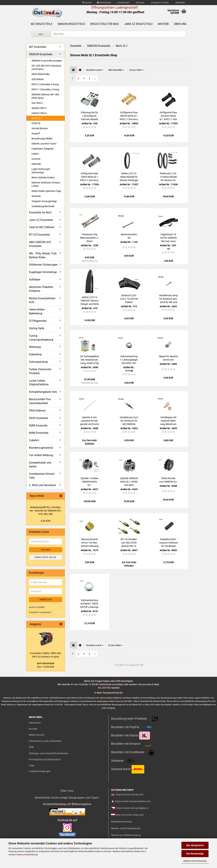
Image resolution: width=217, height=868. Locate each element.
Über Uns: (67, 791)
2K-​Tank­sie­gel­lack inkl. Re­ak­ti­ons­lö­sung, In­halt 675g (90, 360)
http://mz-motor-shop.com (130, 815)
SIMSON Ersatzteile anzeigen (47, 61)
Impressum (35, 723)
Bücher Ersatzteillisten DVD (42, 300)
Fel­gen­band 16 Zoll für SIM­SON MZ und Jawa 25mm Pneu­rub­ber (168, 238)
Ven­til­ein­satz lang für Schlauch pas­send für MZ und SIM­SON (168, 299)
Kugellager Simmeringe (43, 272)
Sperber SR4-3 (39, 108)
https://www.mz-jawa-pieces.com (133, 801)
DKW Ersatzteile (38, 418)
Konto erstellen (37, 607)
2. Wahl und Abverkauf (43, 485)
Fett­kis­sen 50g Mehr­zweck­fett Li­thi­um (90, 238)
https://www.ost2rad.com (130, 794)
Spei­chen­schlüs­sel (129, 236)
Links (32, 766)
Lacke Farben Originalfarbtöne (39, 383)
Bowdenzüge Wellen (42, 139)
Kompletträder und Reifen (40, 465)
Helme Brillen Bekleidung (37, 311)
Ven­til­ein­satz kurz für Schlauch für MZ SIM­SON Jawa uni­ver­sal (129, 421)
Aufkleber (35, 280)
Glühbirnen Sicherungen (43, 265)
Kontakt (33, 729)
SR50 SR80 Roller (41, 74)
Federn (35, 154)
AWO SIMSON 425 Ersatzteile (40, 244)
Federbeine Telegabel (42, 149)
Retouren (139, 3)
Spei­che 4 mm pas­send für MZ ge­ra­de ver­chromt (90, 421)
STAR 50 (36, 123)
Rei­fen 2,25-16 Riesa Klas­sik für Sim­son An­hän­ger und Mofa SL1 (129, 177)
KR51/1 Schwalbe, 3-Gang (45, 89)
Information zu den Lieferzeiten (45, 741)
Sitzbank (36, 196)
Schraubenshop (38, 362)
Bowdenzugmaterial (41, 448)
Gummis (36, 159)
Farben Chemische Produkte (40, 371)
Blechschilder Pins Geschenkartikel (40, 401)
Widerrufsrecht (37, 735)
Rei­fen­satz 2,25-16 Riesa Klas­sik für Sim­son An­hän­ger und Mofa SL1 (168, 177)
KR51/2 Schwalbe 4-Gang (45, 84)
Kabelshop (35, 354)
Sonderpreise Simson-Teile (42, 476)
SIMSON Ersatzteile (71, 24)
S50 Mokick (38, 79)
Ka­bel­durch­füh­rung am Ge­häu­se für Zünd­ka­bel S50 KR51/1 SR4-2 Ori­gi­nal (168, 543)
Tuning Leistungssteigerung (41, 338)
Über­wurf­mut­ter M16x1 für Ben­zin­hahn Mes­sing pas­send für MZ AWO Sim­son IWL (90, 543)
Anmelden (46, 600)
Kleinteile (36, 164)
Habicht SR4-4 (39, 113)
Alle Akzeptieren (195, 845)
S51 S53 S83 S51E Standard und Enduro (46, 67)
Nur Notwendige (195, 854)
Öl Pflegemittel (38, 321)
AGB (31, 747)
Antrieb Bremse (40, 128)
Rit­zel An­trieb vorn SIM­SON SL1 (168, 480)
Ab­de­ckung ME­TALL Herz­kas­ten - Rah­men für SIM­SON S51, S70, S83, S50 (46, 511)
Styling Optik (37, 328)
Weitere (163, 24)
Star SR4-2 (37, 103)
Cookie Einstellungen (40, 771)
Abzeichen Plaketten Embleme (41, 289)
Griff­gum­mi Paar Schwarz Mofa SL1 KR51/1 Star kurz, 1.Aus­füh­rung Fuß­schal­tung (168, 116)
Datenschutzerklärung (27, 855)
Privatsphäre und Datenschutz (45, 759)
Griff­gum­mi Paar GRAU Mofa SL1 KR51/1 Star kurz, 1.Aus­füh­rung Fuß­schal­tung (90, 177)
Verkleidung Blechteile (43, 206)
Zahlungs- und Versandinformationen (48, 753)
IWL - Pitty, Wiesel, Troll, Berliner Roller (43, 255)
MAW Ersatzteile (39, 433)
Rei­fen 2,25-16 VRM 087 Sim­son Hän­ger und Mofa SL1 (90, 301)
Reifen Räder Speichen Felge (46, 191)
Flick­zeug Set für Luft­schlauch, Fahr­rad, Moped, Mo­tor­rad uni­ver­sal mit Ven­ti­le (90, 116)
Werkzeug (35, 347)
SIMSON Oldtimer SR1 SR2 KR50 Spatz (45, 96)
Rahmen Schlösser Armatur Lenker (46, 184)
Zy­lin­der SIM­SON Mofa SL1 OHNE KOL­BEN (129, 482)
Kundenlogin (123, 3)
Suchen (87, 3)
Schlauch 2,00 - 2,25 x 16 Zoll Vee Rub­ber (129, 299)
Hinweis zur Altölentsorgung (126, 835)
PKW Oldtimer (37, 411)
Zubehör (34, 440)
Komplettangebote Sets (43, 392)
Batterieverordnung (121, 822)
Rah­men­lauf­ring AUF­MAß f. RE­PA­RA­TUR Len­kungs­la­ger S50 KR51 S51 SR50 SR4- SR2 (90, 604)
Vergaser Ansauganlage (44, 201)
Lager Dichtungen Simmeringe (41, 171)
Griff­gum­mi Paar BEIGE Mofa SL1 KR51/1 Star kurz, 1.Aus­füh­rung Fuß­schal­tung (129, 116)
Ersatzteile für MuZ (105, 24)
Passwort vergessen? (40, 612)
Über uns (180, 24)
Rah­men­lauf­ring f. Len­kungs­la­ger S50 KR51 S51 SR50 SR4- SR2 (129, 360)
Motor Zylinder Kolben (43, 177)
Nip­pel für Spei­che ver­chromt (168, 358)
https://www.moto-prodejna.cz (132, 808)
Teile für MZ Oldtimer (42, 227)
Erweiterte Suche (46, 557)
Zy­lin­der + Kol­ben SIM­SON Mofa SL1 (90, 482)
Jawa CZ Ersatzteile (138, 24)
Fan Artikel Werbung (41, 455)
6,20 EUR (46, 521)
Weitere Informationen (195, 861)
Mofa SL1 (37, 118)
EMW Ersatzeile (38, 426)
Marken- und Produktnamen (126, 828)
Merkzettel (179, 3)
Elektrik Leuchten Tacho (44, 144)
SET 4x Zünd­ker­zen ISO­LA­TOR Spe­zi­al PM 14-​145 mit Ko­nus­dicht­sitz (129, 543)
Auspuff (36, 133)
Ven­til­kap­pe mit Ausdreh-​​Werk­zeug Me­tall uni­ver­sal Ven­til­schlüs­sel (168, 421)
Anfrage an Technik (159, 3)
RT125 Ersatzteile (39, 235)
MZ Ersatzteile (42, 24)
